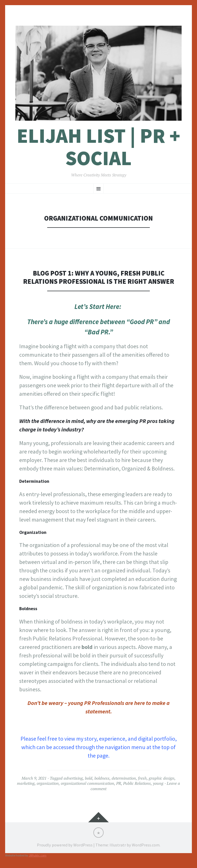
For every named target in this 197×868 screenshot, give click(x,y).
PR (119, 783)
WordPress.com (146, 845)
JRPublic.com (38, 855)
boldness (102, 778)
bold (89, 778)
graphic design (162, 778)
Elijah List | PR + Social (98, 147)
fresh (142, 778)
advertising (73, 778)
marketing (26, 783)
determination (124, 778)
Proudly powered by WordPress (65, 845)
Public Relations (137, 783)
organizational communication (87, 783)
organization (48, 783)
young (158, 783)
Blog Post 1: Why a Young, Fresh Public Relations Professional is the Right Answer (98, 277)
